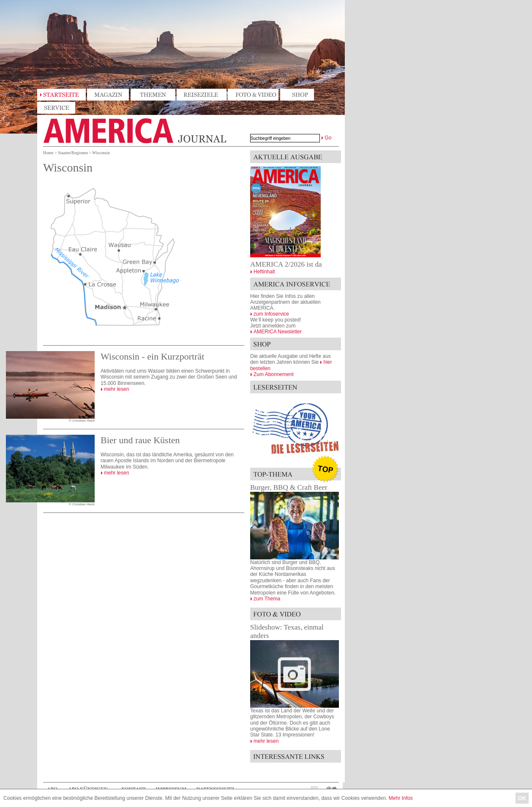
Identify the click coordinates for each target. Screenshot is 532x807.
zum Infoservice (271, 314)
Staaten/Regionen (73, 153)
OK (522, 798)
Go (328, 138)
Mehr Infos (401, 798)
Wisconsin (101, 153)
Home (48, 153)
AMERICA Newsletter (278, 332)
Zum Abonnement (274, 374)
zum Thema (267, 599)
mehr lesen (116, 389)
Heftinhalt (264, 272)
